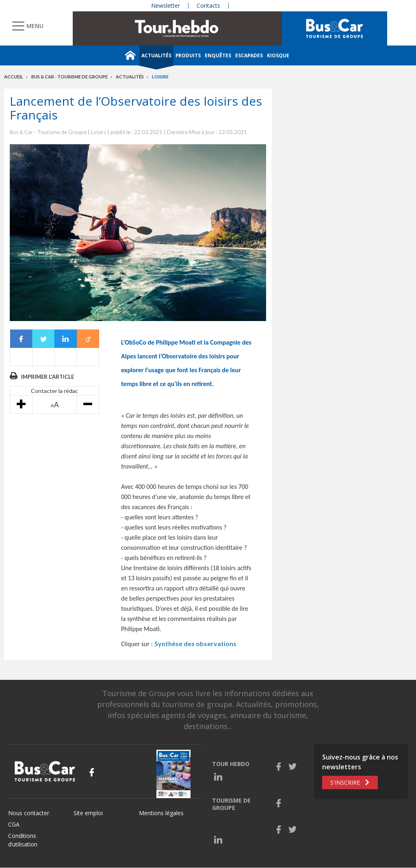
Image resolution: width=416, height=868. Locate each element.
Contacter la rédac (54, 391)
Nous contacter (29, 813)
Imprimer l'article (48, 377)
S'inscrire (345, 782)
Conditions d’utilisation (23, 840)
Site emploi (88, 813)
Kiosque (278, 55)
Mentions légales (161, 813)
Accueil (14, 77)
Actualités (156, 55)
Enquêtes (218, 55)
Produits (188, 55)
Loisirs (160, 77)
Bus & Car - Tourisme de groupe (69, 77)
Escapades (249, 55)
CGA (14, 824)
